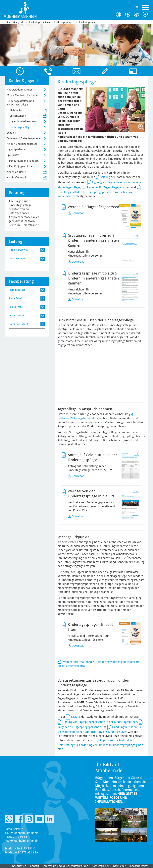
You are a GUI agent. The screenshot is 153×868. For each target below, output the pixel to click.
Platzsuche (16, 110)
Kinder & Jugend (14, 22)
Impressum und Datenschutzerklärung (65, 866)
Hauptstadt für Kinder (19, 90)
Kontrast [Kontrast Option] (120, 14)
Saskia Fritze (16, 307)
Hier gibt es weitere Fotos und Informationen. (116, 798)
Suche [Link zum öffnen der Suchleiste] (146, 14)
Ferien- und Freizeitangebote (23, 138)
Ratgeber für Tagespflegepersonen (109, 187)
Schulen (11, 133)
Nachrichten (19, 866)
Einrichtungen (18, 116)
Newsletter (119, 866)
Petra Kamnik (16, 315)
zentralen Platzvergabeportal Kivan (80, 418)
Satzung (105, 177)
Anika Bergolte (17, 258)
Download (78, 213)
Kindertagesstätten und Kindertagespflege (51, 22)
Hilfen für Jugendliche (19, 166)
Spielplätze (13, 155)
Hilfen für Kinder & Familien (23, 161)
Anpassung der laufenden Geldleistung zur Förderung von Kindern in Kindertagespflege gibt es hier (101, 745)
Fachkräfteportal (16, 178)
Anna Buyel (15, 298)
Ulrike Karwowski (19, 250)
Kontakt (35, 866)
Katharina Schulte (19, 324)
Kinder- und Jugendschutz (22, 144)
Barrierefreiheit (101, 866)
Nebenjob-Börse (16, 172)
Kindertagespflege (88, 22)
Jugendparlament (17, 149)
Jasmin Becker (17, 290)
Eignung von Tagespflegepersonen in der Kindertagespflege (100, 722)
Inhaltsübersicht (139, 866)
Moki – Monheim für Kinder (23, 95)
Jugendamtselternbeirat (24, 121)
